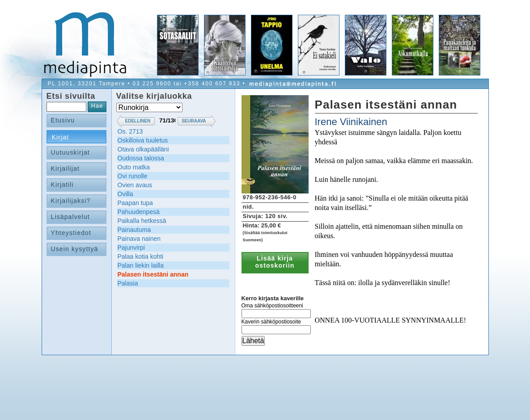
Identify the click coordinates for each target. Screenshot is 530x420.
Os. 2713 (130, 131)
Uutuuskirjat (70, 152)
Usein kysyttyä (75, 249)
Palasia (128, 283)
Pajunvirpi (131, 248)
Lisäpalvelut (70, 217)
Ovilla (125, 194)
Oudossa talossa (141, 158)
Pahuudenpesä (139, 212)
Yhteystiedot (71, 233)
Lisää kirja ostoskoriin (275, 262)
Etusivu (63, 120)
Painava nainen (139, 239)
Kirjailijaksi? (71, 201)
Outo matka (134, 167)
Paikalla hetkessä (142, 221)
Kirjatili (62, 185)
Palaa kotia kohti (141, 256)
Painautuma (134, 230)
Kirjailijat (65, 168)
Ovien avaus (135, 185)
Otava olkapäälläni (143, 149)
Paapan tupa (135, 203)
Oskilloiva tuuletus (143, 140)
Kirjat (61, 137)
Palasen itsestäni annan (153, 274)
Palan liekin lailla (141, 265)
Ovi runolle (133, 176)
